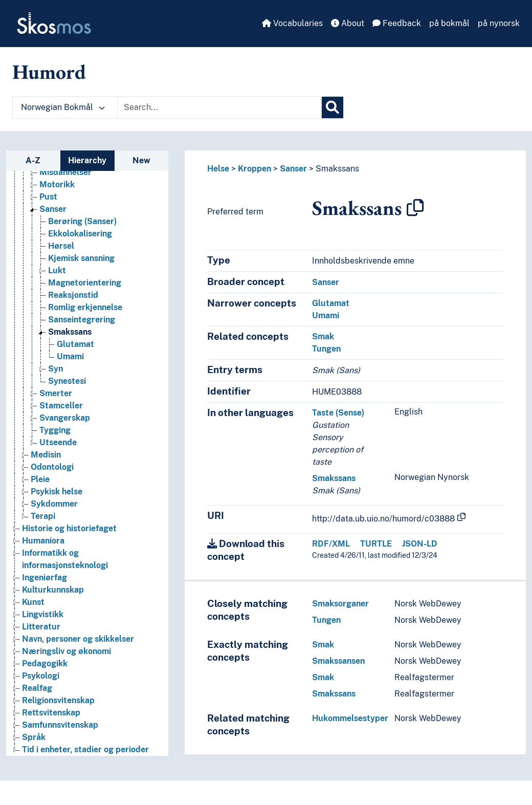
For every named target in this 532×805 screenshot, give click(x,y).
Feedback (397, 23)
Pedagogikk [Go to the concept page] (45, 663)
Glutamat (331, 303)
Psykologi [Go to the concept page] (41, 676)
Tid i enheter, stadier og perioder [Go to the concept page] (85, 749)
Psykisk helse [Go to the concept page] (57, 492)
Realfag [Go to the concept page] (37, 688)
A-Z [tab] (33, 160)
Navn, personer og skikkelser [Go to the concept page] (78, 639)
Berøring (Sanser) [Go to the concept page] (82, 221)
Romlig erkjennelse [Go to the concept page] (85, 307)
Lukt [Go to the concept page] (57, 270)
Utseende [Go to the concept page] (58, 442)
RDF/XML (331, 544)
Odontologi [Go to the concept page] (52, 467)
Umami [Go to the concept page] (70, 356)
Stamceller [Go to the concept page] (61, 406)
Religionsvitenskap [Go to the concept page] (58, 700)
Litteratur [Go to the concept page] (41, 627)
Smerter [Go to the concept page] (56, 393)
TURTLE (376, 544)
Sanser (293, 169)
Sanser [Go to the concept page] (53, 209)
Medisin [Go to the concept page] (46, 455)
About (348, 23)
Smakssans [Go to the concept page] (70, 332)
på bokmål (449, 23)
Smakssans (337, 169)
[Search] (332, 107)
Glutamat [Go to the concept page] (75, 344)
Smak (323, 336)
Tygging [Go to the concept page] (55, 430)
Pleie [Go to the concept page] (40, 479)
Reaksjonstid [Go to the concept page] (73, 295)
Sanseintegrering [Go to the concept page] (82, 320)
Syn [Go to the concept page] (56, 369)
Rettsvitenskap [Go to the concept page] (51, 713)
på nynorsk (499, 23)
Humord (49, 72)
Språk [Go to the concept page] (34, 737)
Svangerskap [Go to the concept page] (65, 418)
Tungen (326, 349)
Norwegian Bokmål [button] (63, 107)
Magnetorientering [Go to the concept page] (85, 283)
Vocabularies (292, 23)
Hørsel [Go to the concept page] (61, 246)
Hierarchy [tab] (87, 160)
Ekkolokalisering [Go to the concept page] (80, 234)
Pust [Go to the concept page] (48, 197)
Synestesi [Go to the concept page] (67, 381)
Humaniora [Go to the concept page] (43, 541)
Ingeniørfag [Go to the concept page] (45, 578)
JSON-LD (420, 544)
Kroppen (254, 169)
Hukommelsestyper (350, 718)
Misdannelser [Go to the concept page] (65, 172)
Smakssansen (338, 661)
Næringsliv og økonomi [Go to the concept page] (66, 651)
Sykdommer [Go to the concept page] (54, 504)
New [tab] (141, 160)
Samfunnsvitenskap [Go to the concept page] (60, 725)
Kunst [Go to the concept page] (33, 602)
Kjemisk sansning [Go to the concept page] (81, 258)
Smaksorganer (340, 604)
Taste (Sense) (338, 413)
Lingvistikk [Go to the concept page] (43, 614)
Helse (218, 169)
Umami (326, 316)
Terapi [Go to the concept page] (43, 516)
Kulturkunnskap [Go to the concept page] (53, 590)
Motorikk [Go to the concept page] (57, 184)
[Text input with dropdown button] (219, 107)
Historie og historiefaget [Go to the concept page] (69, 528)
